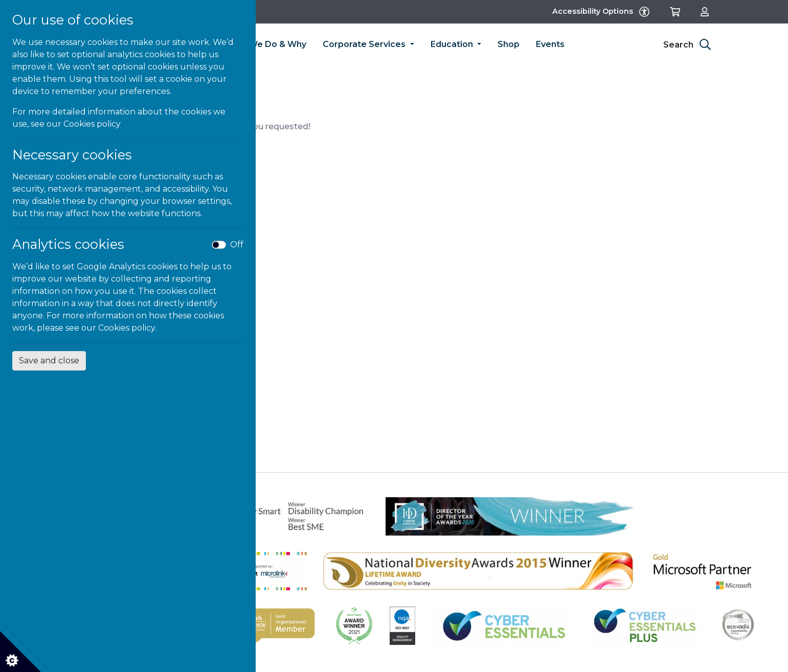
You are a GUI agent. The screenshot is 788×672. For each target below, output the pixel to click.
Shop (509, 44)
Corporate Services (365, 44)
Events (550, 44)
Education (453, 44)
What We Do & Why (265, 44)
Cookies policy (92, 124)
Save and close (49, 361)
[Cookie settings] (20, 652)
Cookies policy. (127, 328)
